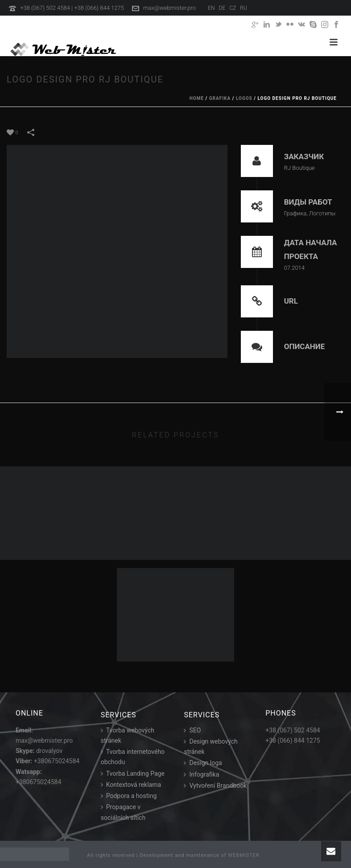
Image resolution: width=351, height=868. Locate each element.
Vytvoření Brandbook (215, 786)
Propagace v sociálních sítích (123, 812)
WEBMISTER (244, 855)
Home (197, 98)
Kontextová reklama (131, 785)
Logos (244, 98)
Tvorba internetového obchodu (133, 757)
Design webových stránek (211, 747)
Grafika (220, 98)
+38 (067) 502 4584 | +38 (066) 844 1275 (72, 8)
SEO (192, 730)
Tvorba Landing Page (133, 773)
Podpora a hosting (129, 796)
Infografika (201, 774)
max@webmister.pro (169, 8)
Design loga (203, 763)
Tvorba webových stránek (128, 735)
